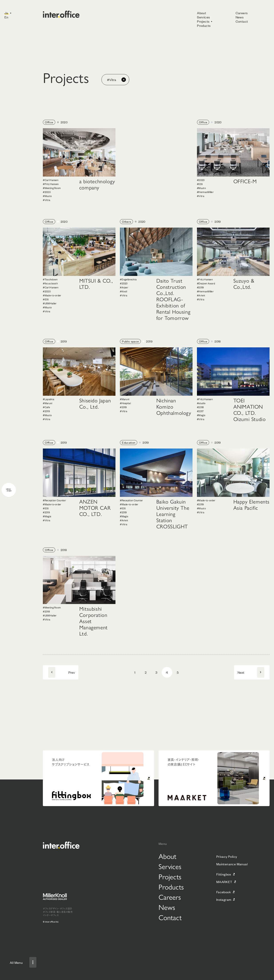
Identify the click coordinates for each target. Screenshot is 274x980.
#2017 (200, 411)
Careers (242, 13)
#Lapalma (48, 399)
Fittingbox (224, 874)
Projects (203, 21)
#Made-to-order (52, 295)
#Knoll (123, 291)
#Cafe (46, 407)
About (202, 13)
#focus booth (50, 283)
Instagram (224, 899)
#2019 (201, 287)
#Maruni (48, 403)
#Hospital (125, 403)
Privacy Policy (227, 856)
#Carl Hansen (51, 180)
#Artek (201, 295)
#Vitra (47, 200)
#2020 (47, 192)
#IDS (200, 184)
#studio (201, 403)
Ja (6, 13)
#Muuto (47, 196)
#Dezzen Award (206, 283)
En (6, 17)
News (240, 17)
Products (204, 25)
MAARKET (224, 882)
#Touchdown (50, 279)
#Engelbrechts (128, 279)
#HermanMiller (205, 192)
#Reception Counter (54, 500)
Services (203, 17)
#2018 (200, 407)
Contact (242, 21)
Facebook (224, 892)
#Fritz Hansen (51, 184)
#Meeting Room (52, 188)
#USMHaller (50, 303)
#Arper (124, 287)
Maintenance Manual (232, 864)
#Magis (201, 415)
